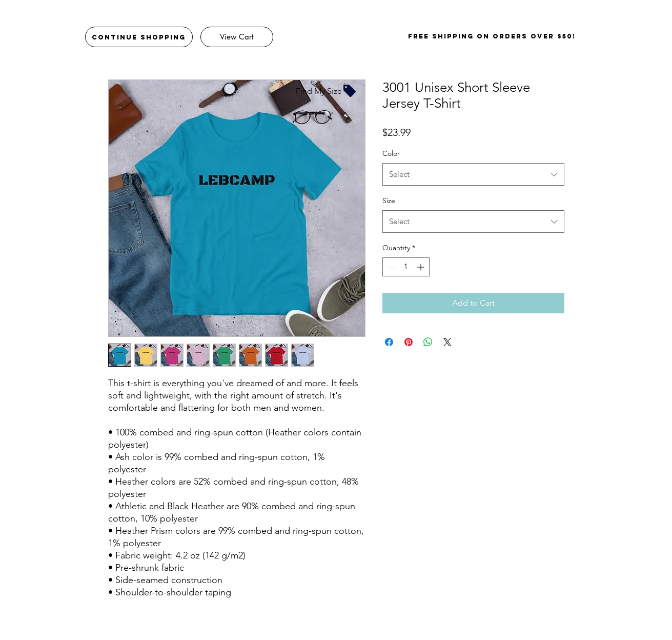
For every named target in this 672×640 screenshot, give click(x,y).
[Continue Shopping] (139, 37)
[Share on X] (447, 342)
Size (389, 201)
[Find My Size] (327, 91)
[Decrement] (390, 267)
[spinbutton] (406, 267)
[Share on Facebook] (389, 342)
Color (391, 153)
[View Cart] (237, 37)
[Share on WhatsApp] (428, 342)
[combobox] (473, 174)
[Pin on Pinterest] (409, 342)
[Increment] (422, 267)
